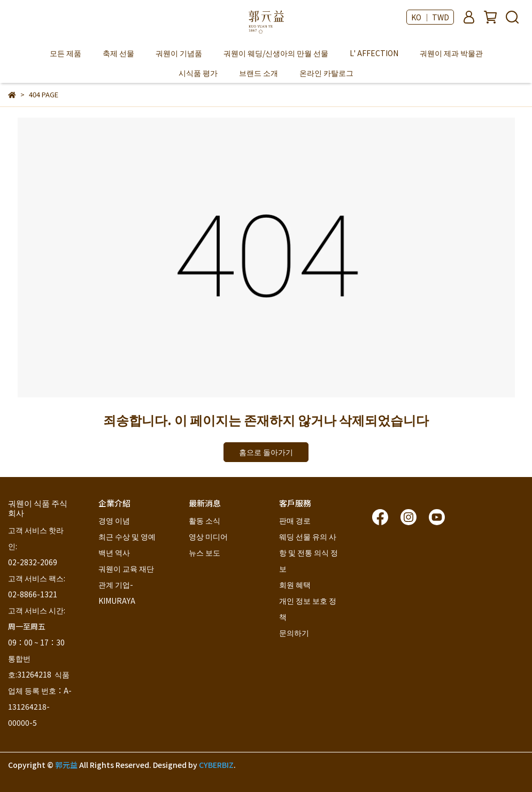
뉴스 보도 (205, 552)
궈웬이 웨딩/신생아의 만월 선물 (276, 53)
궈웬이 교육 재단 (126, 568)
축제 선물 (118, 53)
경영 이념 (114, 520)
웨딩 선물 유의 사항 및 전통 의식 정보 (309, 552)
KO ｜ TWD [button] (430, 17)
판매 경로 (295, 520)
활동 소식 (205, 520)
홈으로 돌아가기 (266, 452)
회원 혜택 (296, 585)
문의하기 (294, 633)
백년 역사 (114, 552)
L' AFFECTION (374, 53)
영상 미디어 (208, 536)
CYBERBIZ (216, 765)
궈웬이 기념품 (179, 53)
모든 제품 (65, 53)
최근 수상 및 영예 (127, 536)
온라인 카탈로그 (326, 73)
